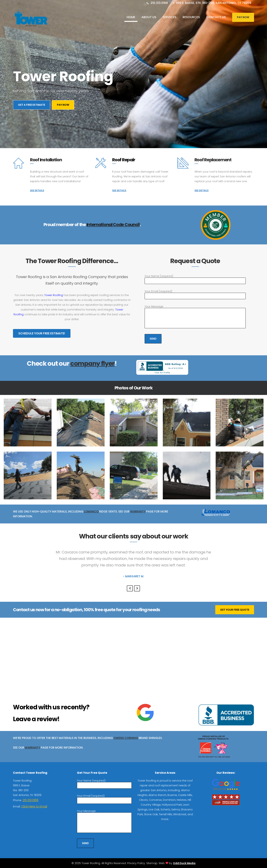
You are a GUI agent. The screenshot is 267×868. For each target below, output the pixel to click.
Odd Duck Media (184, 863)
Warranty (138, 511)
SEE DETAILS (37, 190)
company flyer (92, 363)
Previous (130, 588)
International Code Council (113, 225)
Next (137, 588)
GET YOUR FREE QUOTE (235, 610)
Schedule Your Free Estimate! (42, 333)
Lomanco (92, 511)
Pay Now (243, 17)
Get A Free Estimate (32, 107)
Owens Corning (126, 738)
